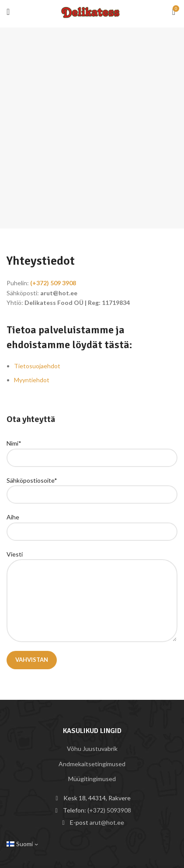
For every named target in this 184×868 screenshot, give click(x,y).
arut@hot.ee (107, 822)
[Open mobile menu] (8, 12)
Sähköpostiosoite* (92, 487)
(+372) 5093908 (109, 810)
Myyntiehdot (32, 380)
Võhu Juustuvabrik (92, 749)
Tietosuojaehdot (37, 366)
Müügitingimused (92, 779)
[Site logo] (92, 11)
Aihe (92, 524)
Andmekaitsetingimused (92, 764)
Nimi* (92, 450)
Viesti (92, 577)
